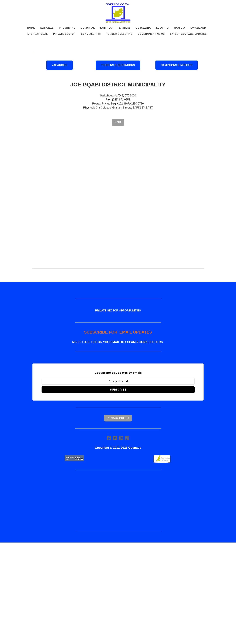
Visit (118, 122)
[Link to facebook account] (109, 438)
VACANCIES (60, 65)
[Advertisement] (118, 154)
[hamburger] (18, 5)
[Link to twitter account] (115, 438)
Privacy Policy (118, 418)
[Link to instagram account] (121, 438)
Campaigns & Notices (177, 65)
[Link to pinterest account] (127, 438)
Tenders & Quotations (118, 65)
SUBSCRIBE (118, 390)
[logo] (118, 13)
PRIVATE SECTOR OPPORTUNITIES (118, 311)
